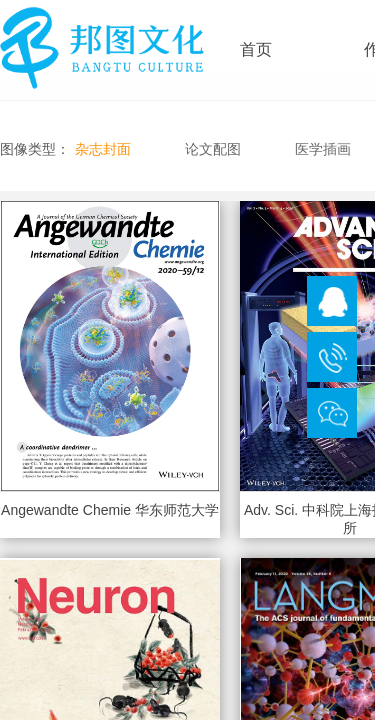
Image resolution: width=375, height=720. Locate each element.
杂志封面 (103, 149)
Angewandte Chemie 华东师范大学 (110, 510)
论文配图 (213, 149)
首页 (256, 49)
